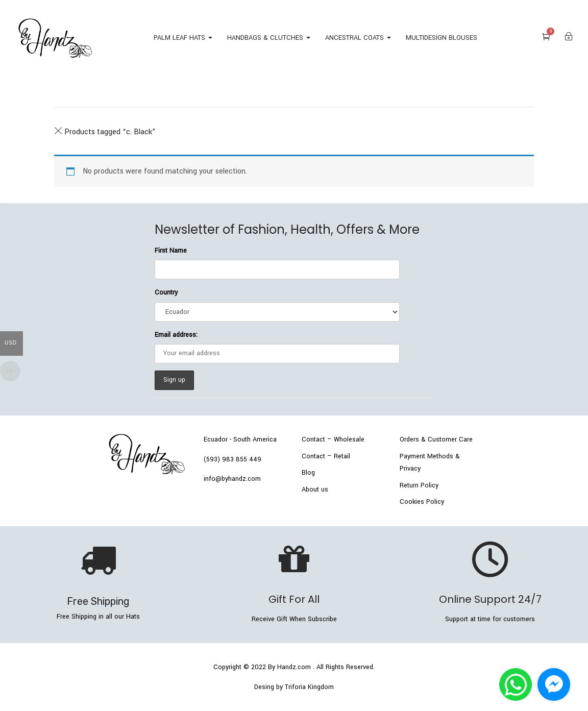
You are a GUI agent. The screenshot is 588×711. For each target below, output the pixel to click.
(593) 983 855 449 (232, 459)
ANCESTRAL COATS (358, 38)
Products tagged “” (105, 132)
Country (166, 292)
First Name (171, 251)
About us (315, 489)
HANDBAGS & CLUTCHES (269, 38)
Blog (308, 473)
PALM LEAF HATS (183, 38)
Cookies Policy (422, 502)
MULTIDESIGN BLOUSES (442, 38)
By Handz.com (289, 667)
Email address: (176, 335)
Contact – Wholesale (333, 439)
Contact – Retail (326, 456)
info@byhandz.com (232, 479)
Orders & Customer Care (436, 439)
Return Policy (419, 485)
